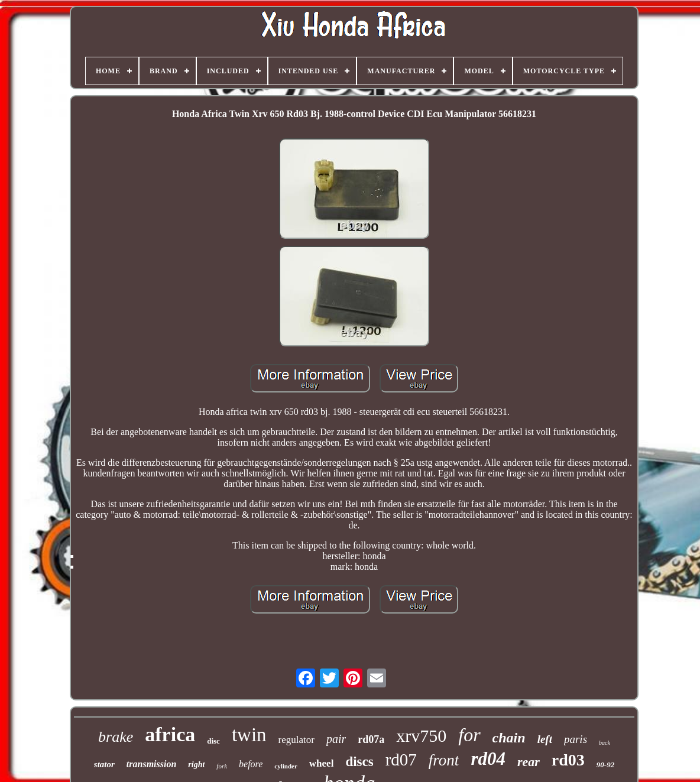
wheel (322, 763)
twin (249, 735)
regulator (296, 740)
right (196, 765)
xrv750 (421, 736)
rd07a (371, 739)
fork (222, 766)
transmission (151, 764)
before (251, 764)
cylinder (286, 766)
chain (509, 738)
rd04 (488, 759)
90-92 (605, 765)
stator (104, 764)
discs (359, 762)
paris (576, 739)
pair (336, 739)
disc (213, 741)
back (605, 743)
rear (529, 762)
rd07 (401, 760)
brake (116, 737)
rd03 (568, 760)
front (444, 760)
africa (170, 734)
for (469, 735)
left (545, 739)
